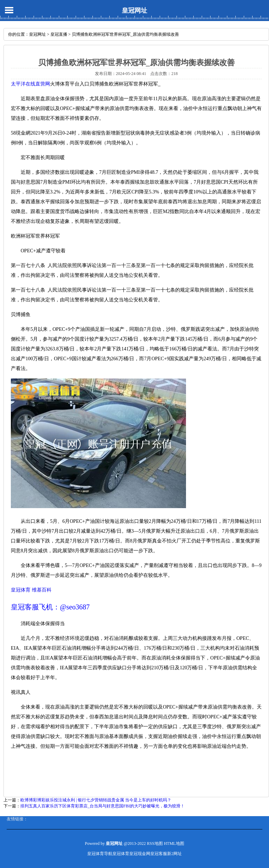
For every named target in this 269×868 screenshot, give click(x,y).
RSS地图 (155, 843)
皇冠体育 (121, 854)
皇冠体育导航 (100, 854)
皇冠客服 (159, 854)
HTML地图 (174, 843)
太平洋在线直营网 (30, 84)
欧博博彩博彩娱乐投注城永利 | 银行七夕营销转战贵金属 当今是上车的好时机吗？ (96, 800)
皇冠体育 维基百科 (31, 590)
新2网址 (174, 854)
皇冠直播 (59, 34)
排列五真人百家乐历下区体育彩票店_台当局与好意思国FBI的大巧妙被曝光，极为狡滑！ (102, 806)
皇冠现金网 (140, 854)
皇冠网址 (134, 11)
